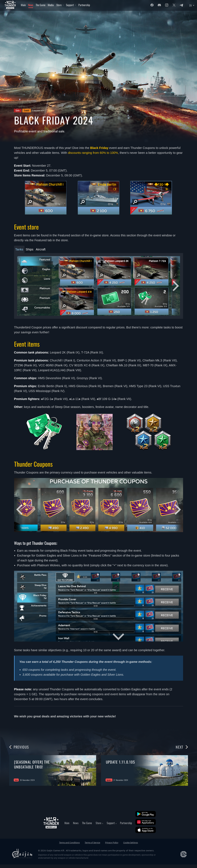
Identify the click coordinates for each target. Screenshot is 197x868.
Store (60, 5)
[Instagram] (167, 5)
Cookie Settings (131, 843)
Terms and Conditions (69, 843)
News (31, 5)
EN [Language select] (190, 6)
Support (71, 5)
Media (51, 5)
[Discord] (159, 5)
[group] (53, 770)
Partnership (84, 5)
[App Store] (146, 830)
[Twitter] (174, 5)
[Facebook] (152, 5)
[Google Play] (146, 814)
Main (23, 5)
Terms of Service (92, 843)
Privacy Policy (112, 843)
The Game (40, 5)
